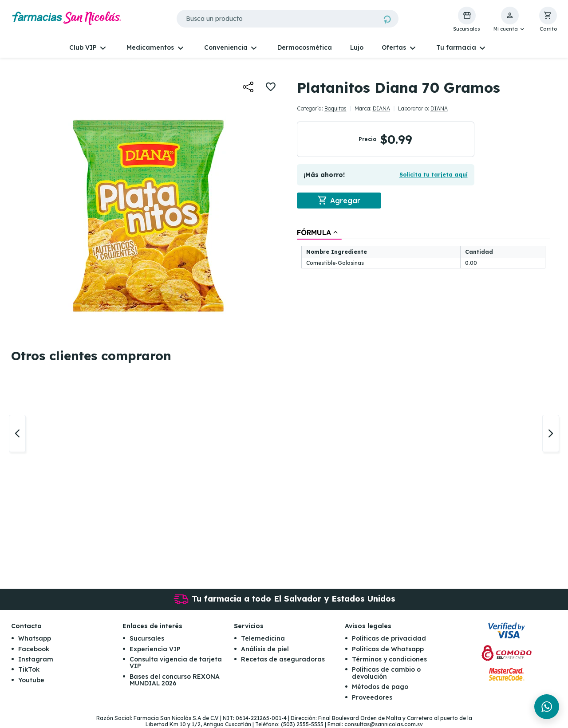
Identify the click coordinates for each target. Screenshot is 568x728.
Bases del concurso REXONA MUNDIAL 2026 (175, 680)
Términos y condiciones (389, 659)
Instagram (36, 659)
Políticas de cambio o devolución (386, 673)
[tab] (319, 232)
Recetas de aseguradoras (283, 659)
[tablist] (423, 249)
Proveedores (372, 697)
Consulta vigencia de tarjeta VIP (176, 663)
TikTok (29, 670)
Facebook (34, 649)
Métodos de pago (380, 687)
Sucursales (147, 638)
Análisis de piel (265, 649)
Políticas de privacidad (389, 638)
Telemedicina (263, 638)
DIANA (381, 108)
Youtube (31, 680)
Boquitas (335, 108)
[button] (510, 20)
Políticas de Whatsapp (388, 649)
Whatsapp (35, 638)
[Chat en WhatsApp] (547, 707)
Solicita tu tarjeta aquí (434, 175)
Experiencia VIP (155, 649)
